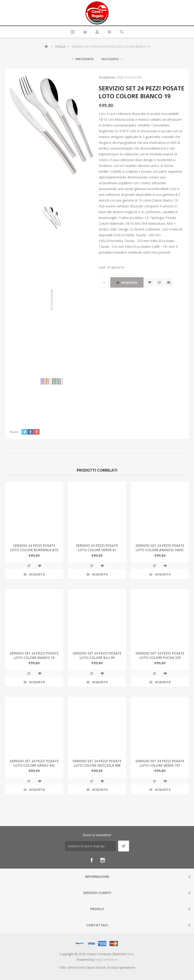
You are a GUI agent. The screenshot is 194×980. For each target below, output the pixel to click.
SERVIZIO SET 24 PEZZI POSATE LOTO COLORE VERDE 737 (160, 763)
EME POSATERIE (129, 77)
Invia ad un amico (169, 282)
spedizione (127, 967)
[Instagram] (103, 860)
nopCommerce (106, 960)
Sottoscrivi (124, 846)
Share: (14, 432)
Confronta (159, 282)
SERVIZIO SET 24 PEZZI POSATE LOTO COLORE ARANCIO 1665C (160, 548)
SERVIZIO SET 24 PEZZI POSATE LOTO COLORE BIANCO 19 (34, 655)
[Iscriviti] (90, 846)
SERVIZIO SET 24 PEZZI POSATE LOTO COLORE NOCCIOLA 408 (97, 763)
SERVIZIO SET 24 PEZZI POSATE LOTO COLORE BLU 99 (97, 655)
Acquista (129, 283)
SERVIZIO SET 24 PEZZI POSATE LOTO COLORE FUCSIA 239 (160, 655)
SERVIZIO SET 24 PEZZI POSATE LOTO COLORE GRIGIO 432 (34, 763)
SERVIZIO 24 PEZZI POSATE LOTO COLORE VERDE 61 (97, 548)
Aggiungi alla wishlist (150, 282)
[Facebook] (92, 860)
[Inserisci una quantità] (104, 282)
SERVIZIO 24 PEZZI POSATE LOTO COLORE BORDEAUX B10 (34, 548)
